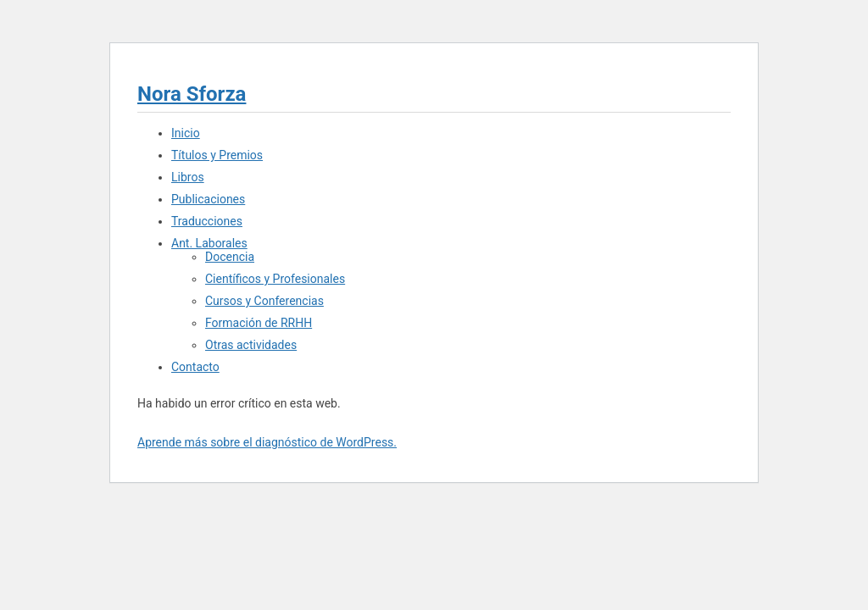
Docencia (230, 257)
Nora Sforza (192, 94)
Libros (188, 177)
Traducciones (207, 221)
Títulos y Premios (217, 155)
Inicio (186, 133)
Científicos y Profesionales (275, 279)
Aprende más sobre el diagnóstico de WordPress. (267, 442)
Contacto (195, 367)
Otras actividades (251, 345)
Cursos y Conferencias (264, 301)
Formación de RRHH (259, 323)
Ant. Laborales (209, 243)
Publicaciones (208, 199)
